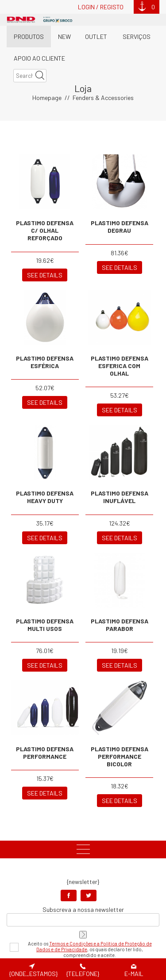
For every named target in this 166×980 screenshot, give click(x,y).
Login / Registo (101, 7)
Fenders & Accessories (103, 60)
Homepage (47, 60)
